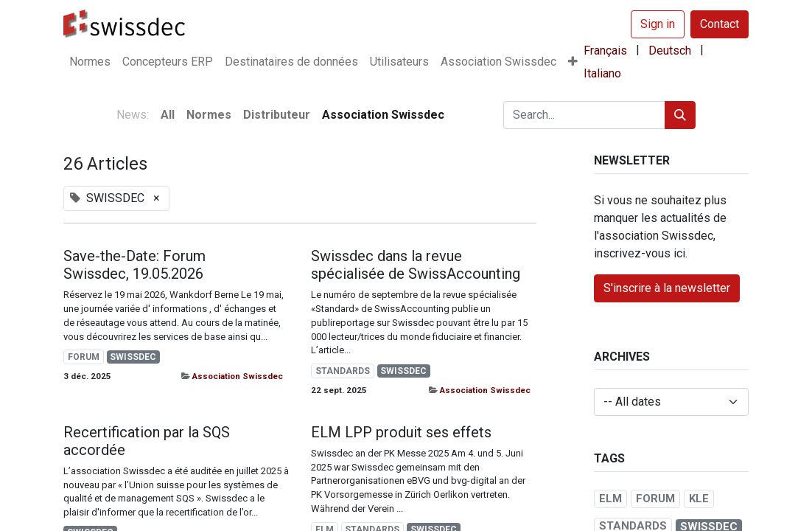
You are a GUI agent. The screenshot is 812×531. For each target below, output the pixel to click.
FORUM (84, 357)
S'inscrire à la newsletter (667, 288)
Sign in (658, 24)
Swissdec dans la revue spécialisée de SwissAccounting (416, 265)
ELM (610, 499)
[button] (573, 62)
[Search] (680, 115)
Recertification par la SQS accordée (147, 441)
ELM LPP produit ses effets (401, 432)
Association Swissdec (238, 376)
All (168, 115)
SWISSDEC (133, 357)
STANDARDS (343, 371)
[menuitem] (90, 62)
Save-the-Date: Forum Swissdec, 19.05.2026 (134, 265)
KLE (699, 499)
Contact (720, 24)
